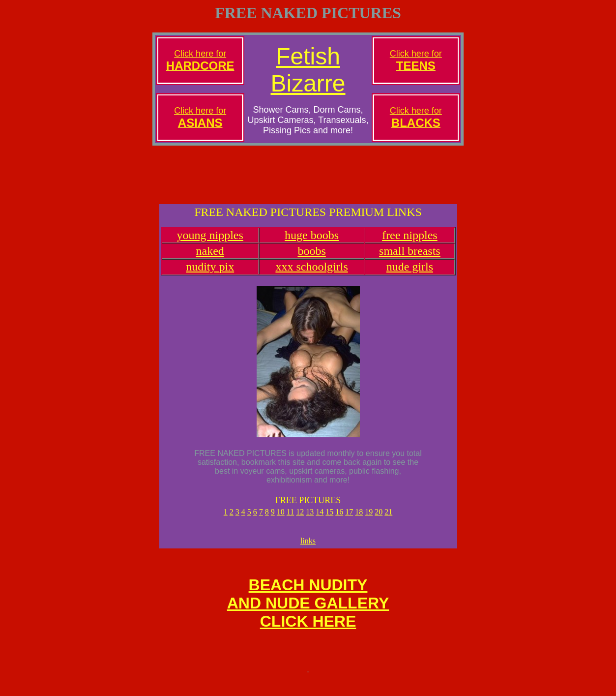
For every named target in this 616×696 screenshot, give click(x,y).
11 (290, 521)
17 (349, 521)
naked (210, 260)
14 (320, 521)
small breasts (410, 260)
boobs (311, 260)
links (308, 551)
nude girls (410, 275)
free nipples (410, 244)
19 (369, 521)
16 (339, 521)
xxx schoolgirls (311, 275)
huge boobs (312, 244)
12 (300, 521)
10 (281, 521)
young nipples (210, 244)
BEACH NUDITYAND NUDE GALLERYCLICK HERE (308, 616)
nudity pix (210, 275)
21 (388, 521)
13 (310, 521)
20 (379, 521)
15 (329, 521)
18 (359, 521)
